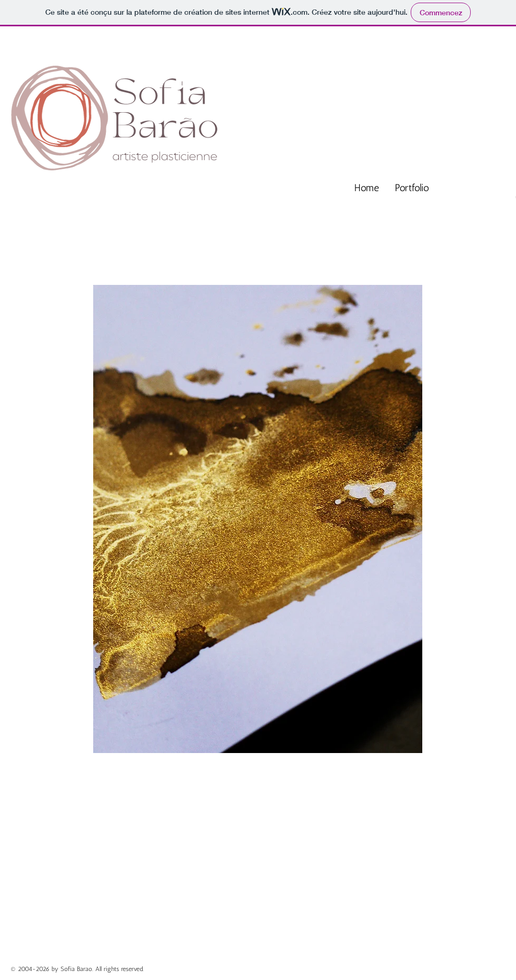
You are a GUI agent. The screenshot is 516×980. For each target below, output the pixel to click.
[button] (258, 519)
